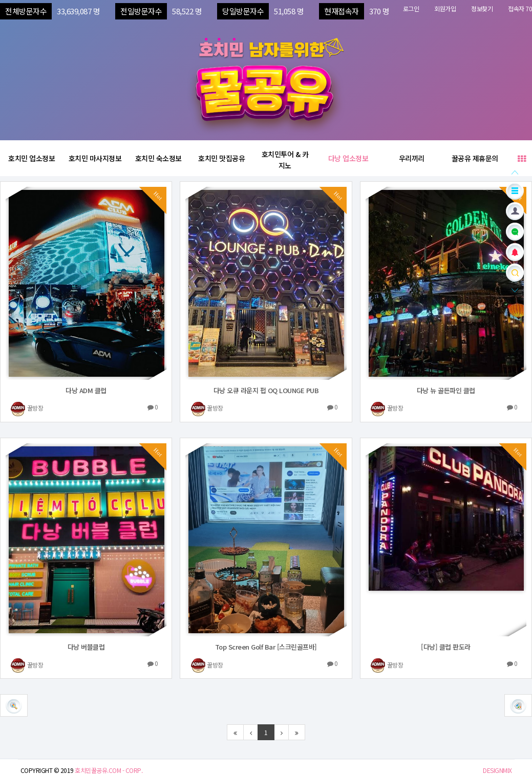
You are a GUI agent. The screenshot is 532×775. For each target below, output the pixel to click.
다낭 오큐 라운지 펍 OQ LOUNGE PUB (266, 390)
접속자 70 (520, 8)
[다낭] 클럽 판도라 (446, 647)
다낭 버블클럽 (86, 647)
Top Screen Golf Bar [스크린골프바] (266, 647)
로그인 (411, 8)
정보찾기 (482, 8)
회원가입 (445, 8)
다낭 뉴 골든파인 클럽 (446, 390)
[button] (518, 705)
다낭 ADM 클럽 (86, 390)
